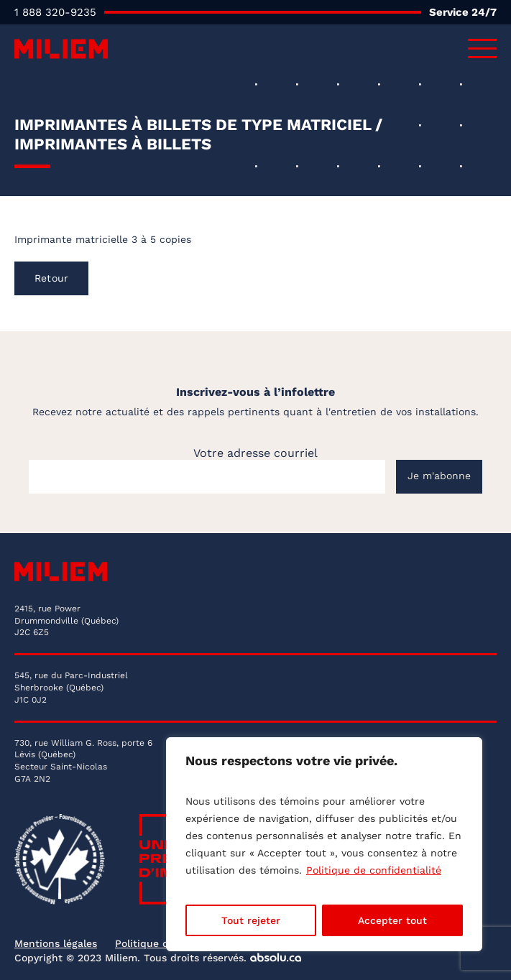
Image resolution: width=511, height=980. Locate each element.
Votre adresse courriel (255, 453)
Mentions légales (56, 943)
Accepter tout (392, 920)
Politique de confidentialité (374, 870)
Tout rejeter (251, 920)
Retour (51, 278)
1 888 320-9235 (55, 12)
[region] (324, 844)
